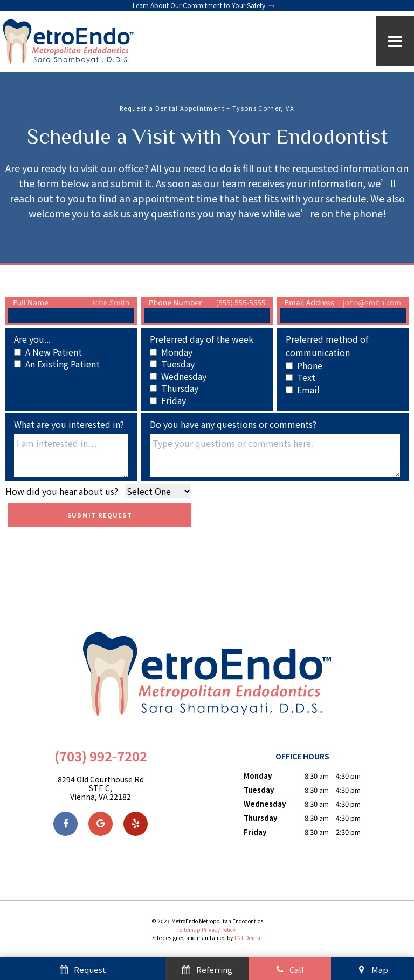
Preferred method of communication (327, 346)
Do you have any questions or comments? (233, 424)
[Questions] (275, 455)
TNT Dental (248, 938)
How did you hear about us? (62, 491)
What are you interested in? (69, 424)
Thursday (260, 818)
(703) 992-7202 (101, 756)
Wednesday (265, 804)
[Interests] (71, 455)
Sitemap (190, 930)
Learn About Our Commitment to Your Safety (204, 5)
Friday (255, 832)
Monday (258, 776)
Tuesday (259, 790)
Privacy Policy (219, 930)
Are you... (32, 339)
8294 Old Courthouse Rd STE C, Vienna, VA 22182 (101, 788)
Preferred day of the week (202, 339)
